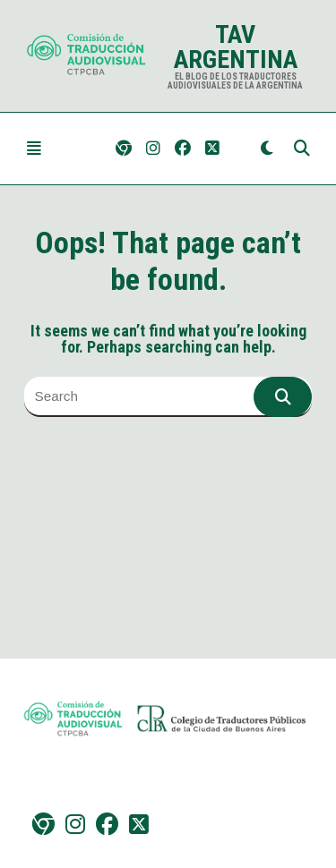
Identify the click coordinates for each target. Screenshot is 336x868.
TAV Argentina (236, 47)
